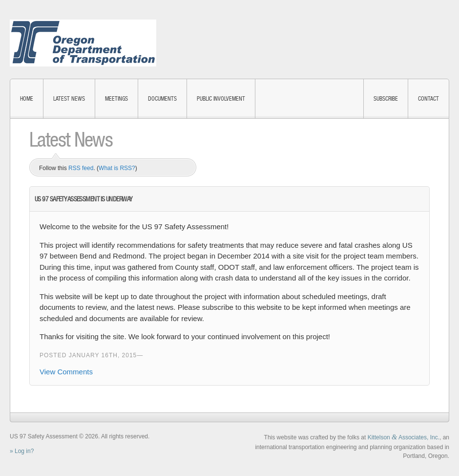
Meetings (116, 99)
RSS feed (81, 168)
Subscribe (386, 99)
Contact (428, 99)
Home (27, 99)
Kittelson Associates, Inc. (404, 437)
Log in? (24, 451)
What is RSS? (117, 168)
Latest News (69, 99)
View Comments (66, 372)
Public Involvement (221, 99)
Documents (162, 99)
